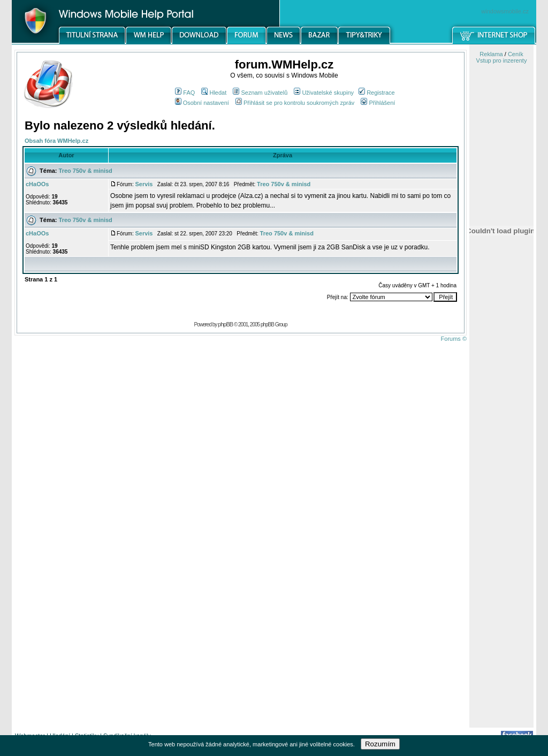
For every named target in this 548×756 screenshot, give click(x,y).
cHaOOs (37, 184)
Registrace (377, 93)
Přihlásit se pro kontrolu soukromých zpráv (295, 103)
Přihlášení (378, 103)
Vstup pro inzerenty (502, 60)
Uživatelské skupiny (324, 93)
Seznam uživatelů (260, 93)
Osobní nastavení (202, 103)
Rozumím (380, 744)
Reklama (491, 54)
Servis (144, 184)
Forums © (454, 339)
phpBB (225, 324)
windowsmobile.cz (505, 11)
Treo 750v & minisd (86, 171)
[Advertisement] (501, 558)
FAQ (185, 93)
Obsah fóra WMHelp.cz (56, 141)
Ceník (516, 54)
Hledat (214, 93)
